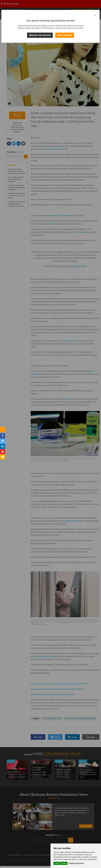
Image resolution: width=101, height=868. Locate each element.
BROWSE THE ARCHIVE (40, 35)
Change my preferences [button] (76, 863)
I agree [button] (57, 863)
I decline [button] (64, 863)
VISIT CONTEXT (65, 35)
